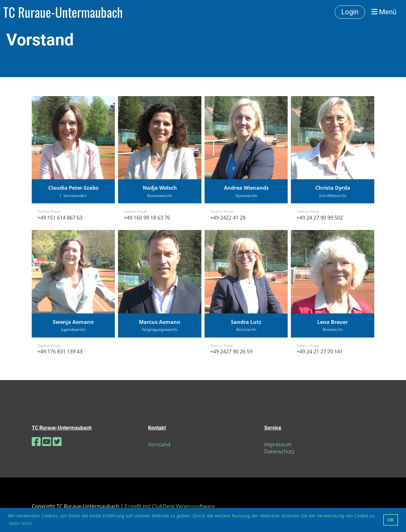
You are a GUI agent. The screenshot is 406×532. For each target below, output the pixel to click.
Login (350, 12)
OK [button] (390, 520)
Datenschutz (279, 451)
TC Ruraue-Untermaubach (63, 12)
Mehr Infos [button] (20, 523)
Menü (384, 12)
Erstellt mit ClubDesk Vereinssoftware (170, 506)
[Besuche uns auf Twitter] (57, 441)
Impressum (278, 444)
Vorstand (159, 444)
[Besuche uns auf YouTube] (47, 441)
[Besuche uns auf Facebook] (36, 441)
